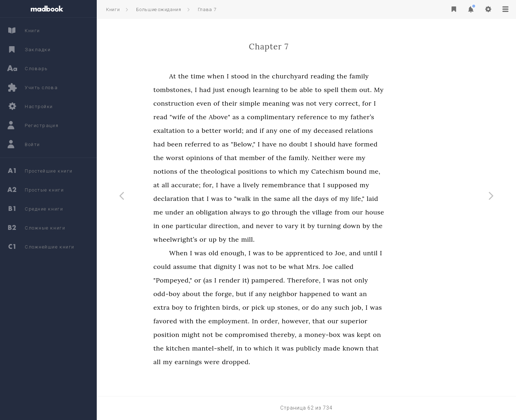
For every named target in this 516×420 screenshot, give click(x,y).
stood (279, 76)
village (362, 212)
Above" (259, 117)
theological (258, 171)
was (337, 103)
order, (310, 321)
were (386, 158)
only (401, 280)
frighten (247, 307)
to (324, 90)
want (389, 294)
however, (335, 321)
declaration (211, 199)
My (418, 90)
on (417, 335)
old (253, 253)
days (361, 199)
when (255, 76)
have (309, 144)
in (294, 76)
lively (291, 185)
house (414, 212)
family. (339, 158)
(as (247, 280)
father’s (402, 117)
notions (205, 171)
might (230, 335)
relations (398, 131)
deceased (368, 131)
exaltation (209, 131)
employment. (268, 321)
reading (362, 76)
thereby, (323, 335)
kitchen (217, 348)
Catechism (367, 171)
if (301, 131)
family (398, 76)
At (212, 76)
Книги (113, 9)
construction (213, 103)
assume (224, 267)
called (384, 267)
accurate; (225, 185)
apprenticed (344, 253)
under (214, 212)
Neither (363, 158)
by (351, 226)
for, (248, 185)
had (244, 90)
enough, (273, 253)
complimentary (310, 117)
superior (394, 321)
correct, (387, 103)
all (205, 185)
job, (397, 307)
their (269, 103)
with (226, 321)
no (322, 144)
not (351, 103)
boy (217, 307)
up (252, 239)
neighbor (322, 294)
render (269, 280)
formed (406, 144)
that (270, 158)
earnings (228, 362)
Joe (367, 267)
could (202, 267)
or (242, 239)
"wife (217, 117)
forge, (264, 294)
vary (331, 226)
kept (403, 335)
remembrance (323, 185)
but (281, 294)
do (354, 307)
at (196, 185)
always (280, 212)
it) (285, 280)
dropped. (276, 362)
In (295, 321)
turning (368, 226)
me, (414, 171)
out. (405, 90)
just (258, 90)
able (346, 90)
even (243, 103)
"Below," (283, 144)
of (256, 103)
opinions (239, 158)
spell (371, 90)
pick (298, 307)
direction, (264, 226)
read (200, 117)
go (305, 212)
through (324, 212)
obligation (251, 212)
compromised (286, 335)
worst (214, 158)
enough (278, 90)
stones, (328, 307)
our (397, 212)
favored (205, 321)
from (382, 212)
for (406, 103)
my (383, 117)
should (365, 144)
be (333, 90)
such (382, 307)
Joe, (381, 253)
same (321, 199)
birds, (271, 307)
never (304, 226)
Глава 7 (207, 9)
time (237, 76)
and (291, 131)
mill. (287, 239)
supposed (382, 185)
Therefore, (343, 280)
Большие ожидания (159, 9)
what (336, 267)
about (231, 294)
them (388, 90)
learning (305, 90)
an (230, 212)
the (223, 76)
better (251, 131)
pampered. (307, 280)
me (198, 212)
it (342, 226)
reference (352, 117)
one (325, 131)
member (292, 158)
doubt (338, 144)
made (371, 348)
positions (292, 171)
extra (201, 307)
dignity (264, 267)
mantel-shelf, (253, 348)
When (218, 253)
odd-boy (206, 294)
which (327, 171)
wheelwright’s (215, 239)
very (365, 103)
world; (273, 131)
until (410, 253)
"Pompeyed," (212, 280)
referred (237, 144)
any (311, 131)
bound (396, 171)
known (393, 348)
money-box (362, 335)
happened (355, 294)
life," (397, 199)
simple (289, 103)
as (275, 117)
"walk (282, 199)
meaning (316, 103)
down (391, 226)
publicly (348, 348)
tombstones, (212, 90)
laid (412, 199)
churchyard (330, 76)
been (214, 144)
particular (231, 226)
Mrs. (353, 267)
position (206, 335)
